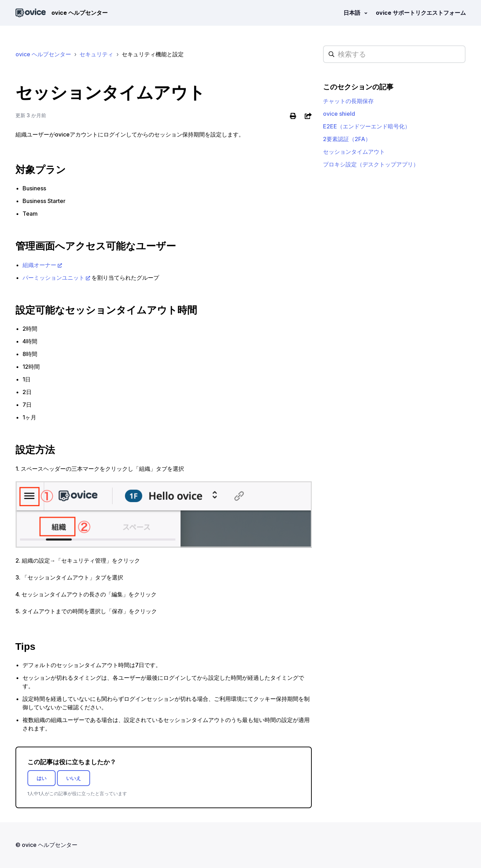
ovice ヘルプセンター (43, 54)
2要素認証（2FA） (347, 139)
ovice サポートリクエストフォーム (421, 13)
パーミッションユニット (53, 278)
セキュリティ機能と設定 (153, 54)
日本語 (353, 13)
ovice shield (339, 114)
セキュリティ (96, 54)
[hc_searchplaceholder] (394, 54)
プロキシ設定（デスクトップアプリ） (371, 164)
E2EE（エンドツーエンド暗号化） (367, 126)
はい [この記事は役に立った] (42, 778)
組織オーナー (39, 265)
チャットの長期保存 (348, 101)
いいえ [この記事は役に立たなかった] (74, 778)
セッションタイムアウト (354, 152)
